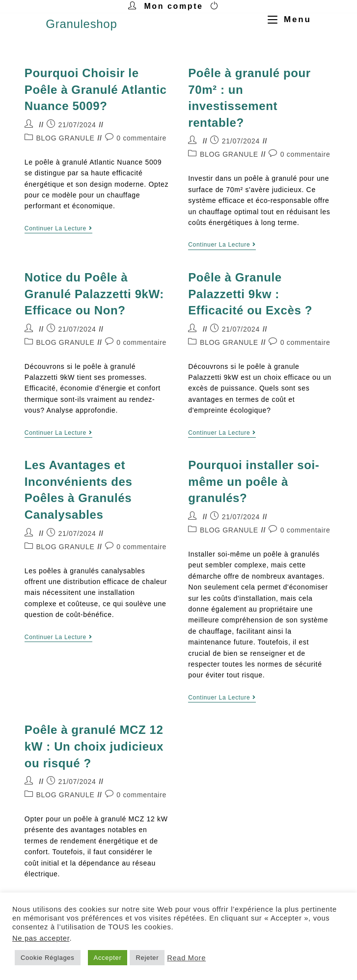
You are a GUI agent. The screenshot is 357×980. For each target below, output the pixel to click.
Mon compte (173, 6)
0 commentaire (141, 138)
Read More (186, 958)
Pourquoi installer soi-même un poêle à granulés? (254, 481)
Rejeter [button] (147, 958)
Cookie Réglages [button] (48, 958)
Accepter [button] (108, 958)
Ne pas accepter (41, 938)
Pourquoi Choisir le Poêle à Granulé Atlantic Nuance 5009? (96, 89)
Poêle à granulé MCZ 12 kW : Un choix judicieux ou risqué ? (94, 746)
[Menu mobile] (286, 19)
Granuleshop (81, 24)
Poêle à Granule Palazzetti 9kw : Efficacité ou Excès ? (250, 294)
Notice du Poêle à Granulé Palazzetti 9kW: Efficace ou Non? (94, 294)
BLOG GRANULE (66, 138)
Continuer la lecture (58, 228)
